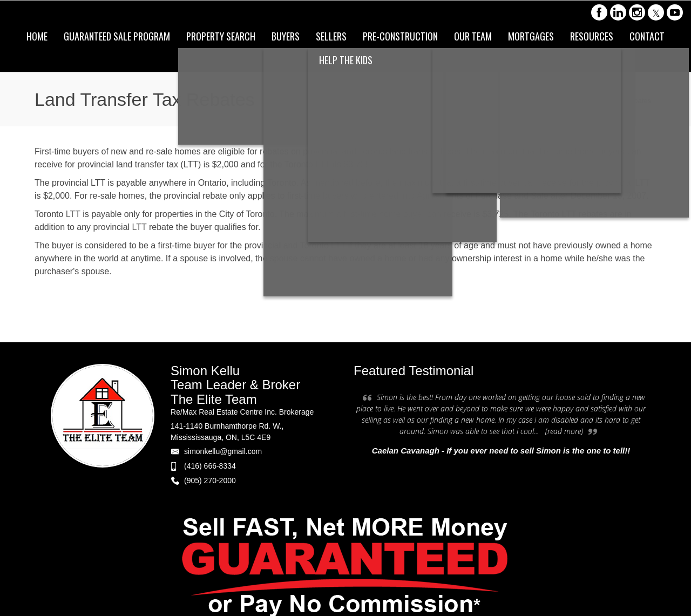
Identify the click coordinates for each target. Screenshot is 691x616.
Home (547, 101)
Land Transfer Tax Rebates (609, 101)
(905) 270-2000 (210, 480)
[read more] (564, 431)
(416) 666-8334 (210, 466)
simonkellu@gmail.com (223, 451)
